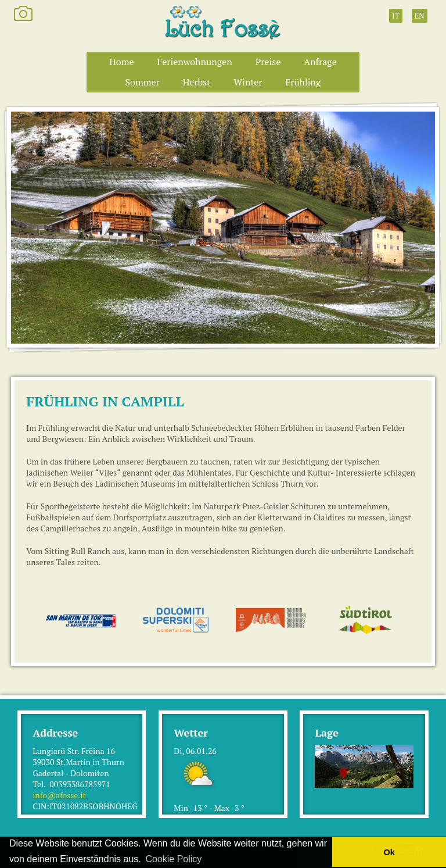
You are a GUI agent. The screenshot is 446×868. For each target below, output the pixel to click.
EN (420, 16)
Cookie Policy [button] (173, 859)
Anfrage (320, 62)
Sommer (142, 82)
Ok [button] (389, 852)
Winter (248, 82)
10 (267, 335)
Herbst (197, 82)
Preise (268, 62)
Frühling (303, 82)
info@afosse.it (59, 795)
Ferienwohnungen (195, 62)
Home (121, 62)
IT (396, 16)
